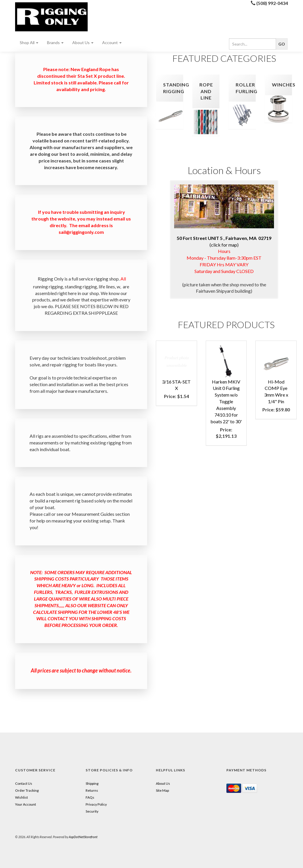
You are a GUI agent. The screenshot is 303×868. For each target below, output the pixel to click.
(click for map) (224, 216)
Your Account (26, 804)
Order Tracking (27, 790)
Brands (55, 43)
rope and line (206, 91)
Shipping (92, 783)
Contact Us (24, 783)
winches (284, 85)
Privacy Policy (96, 804)
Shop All (29, 43)
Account (112, 43)
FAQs (90, 797)
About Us (83, 43)
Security (92, 811)
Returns (92, 790)
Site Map (162, 790)
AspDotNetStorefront (83, 837)
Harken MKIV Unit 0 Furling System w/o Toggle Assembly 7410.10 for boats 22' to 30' (226, 402)
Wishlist (21, 797)
